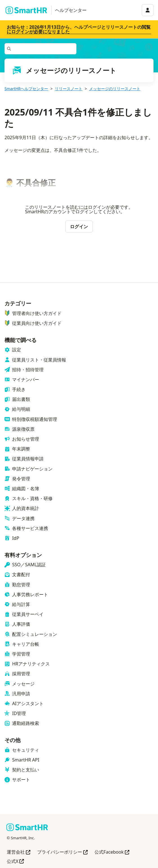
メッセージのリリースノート (115, 89)
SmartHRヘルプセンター (26, 89)
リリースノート (69, 89)
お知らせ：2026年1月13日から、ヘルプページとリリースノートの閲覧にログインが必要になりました (79, 29)
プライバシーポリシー (62, 852)
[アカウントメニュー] (148, 10)
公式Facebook (112, 852)
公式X (15, 862)
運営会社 (19, 852)
